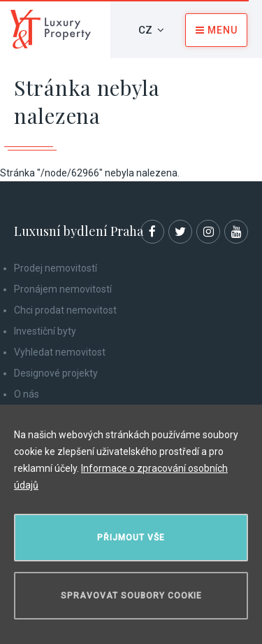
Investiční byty (45, 331)
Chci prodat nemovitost (65, 310)
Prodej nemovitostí (56, 268)
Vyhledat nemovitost (60, 352)
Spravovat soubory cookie (131, 596)
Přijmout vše (131, 538)
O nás (27, 394)
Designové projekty (56, 373)
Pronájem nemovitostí (63, 289)
